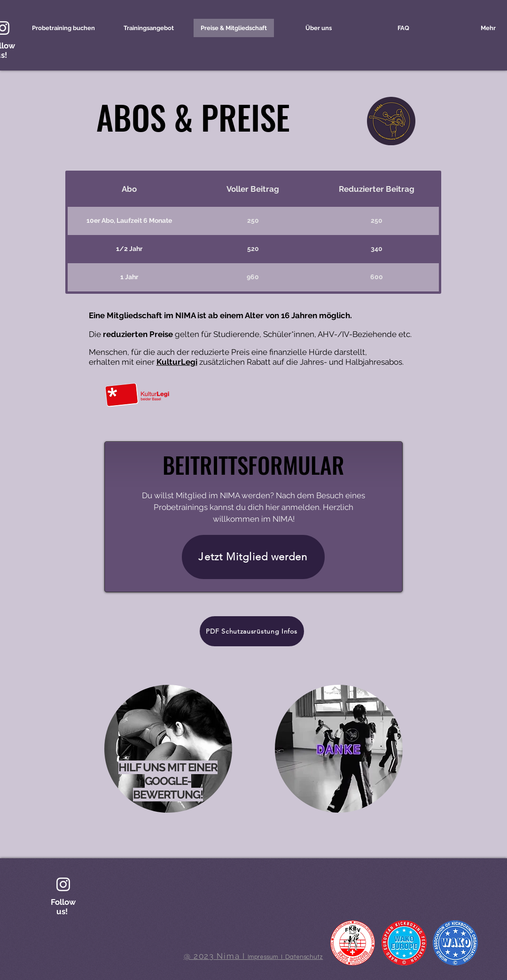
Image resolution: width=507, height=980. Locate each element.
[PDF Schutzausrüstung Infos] (252, 631)
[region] (172, 760)
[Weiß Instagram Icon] (63, 884)
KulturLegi (177, 362)
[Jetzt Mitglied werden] (253, 557)
